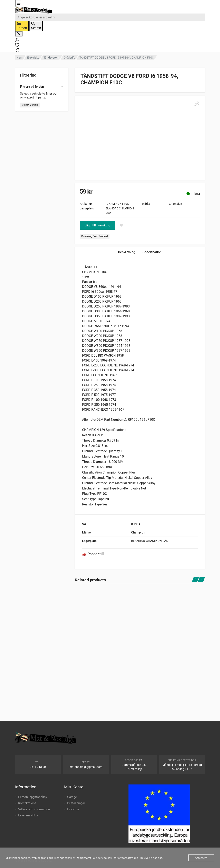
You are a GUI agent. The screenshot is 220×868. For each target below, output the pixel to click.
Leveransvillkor (28, 815)
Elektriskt (33, 58)
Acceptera (201, 858)
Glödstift (69, 58)
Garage (72, 797)
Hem (20, 58)
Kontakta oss (27, 803)
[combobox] (110, 17)
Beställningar (76, 803)
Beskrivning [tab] (127, 252)
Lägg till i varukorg (97, 225)
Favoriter (73, 809)
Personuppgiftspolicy (33, 797)
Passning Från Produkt (95, 236)
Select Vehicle (30, 105)
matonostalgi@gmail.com (86, 767)
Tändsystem (51, 58)
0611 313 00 (38, 767)
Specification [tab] (152, 252)
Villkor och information (34, 809)
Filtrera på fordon (42, 87)
